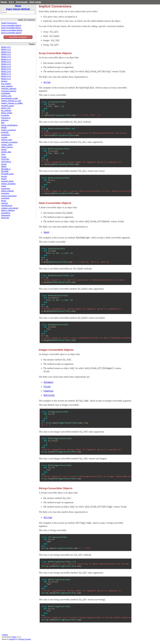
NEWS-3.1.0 (6, 79)
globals (4, 128)
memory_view (7, 140)
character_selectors (9, 89)
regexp (4, 157)
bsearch (4, 81)
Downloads (22, 2)
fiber (3, 123)
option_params (7, 147)
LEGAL (4, 164)
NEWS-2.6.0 (6, 72)
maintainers (6, 135)
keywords (5, 132)
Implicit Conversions (9, 23)
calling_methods (7, 191)
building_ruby (6, 96)
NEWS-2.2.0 (6, 62)
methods (4, 203)
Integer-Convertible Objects (12, 30)
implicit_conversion (8, 130)
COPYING (5, 159)
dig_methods (6, 111)
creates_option (7, 145)
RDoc (14, 637)
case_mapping (7, 86)
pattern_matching (8, 210)
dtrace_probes (7, 113)
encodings (5, 115)
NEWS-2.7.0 (6, 74)
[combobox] (18, 12)
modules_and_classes (10, 208)
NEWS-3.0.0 (6, 76)
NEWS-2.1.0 (6, 59)
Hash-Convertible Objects (11, 28)
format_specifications (9, 125)
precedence (6, 213)
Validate (5, 635)
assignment (6, 189)
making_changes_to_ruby (11, 101)
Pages (9, 9)
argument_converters (9, 142)
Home (4, 2)
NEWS (4, 167)
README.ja (6, 169)
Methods (26, 9)
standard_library (7, 181)
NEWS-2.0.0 (6, 57)
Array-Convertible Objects (11, 25)
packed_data (6, 152)
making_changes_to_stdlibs (12, 103)
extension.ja (6, 118)
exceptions (5, 198)
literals (4, 201)
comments (5, 193)
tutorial (4, 150)
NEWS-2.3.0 (6, 64)
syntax (4, 186)
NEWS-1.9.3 (6, 54)
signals (4, 179)
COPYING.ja (6, 162)
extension (5, 120)
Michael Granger (25, 639)
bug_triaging (6, 84)
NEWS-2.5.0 (6, 69)
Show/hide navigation (18, 37)
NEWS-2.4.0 (6, 67)
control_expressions (9, 196)
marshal (4, 137)
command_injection (9, 91)
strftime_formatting (8, 184)
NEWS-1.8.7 (6, 47)
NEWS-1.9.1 (6, 50)
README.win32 (7, 174)
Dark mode (35, 2)
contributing (6, 93)
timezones (5, 218)
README (5, 171)
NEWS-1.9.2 (6, 52)
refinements (6, 215)
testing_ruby (6, 108)
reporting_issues (7, 106)
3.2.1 (11, 2)
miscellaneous (7, 206)
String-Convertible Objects (11, 33)
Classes (17, 9)
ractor (3, 154)
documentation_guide (9, 98)
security (4, 176)
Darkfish (12, 639)
